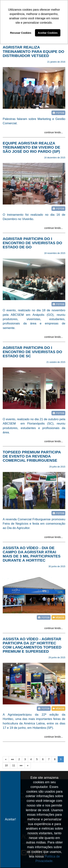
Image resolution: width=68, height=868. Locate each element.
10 (6, 765)
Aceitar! (10, 819)
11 (14, 765)
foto (58, 113)
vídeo (58, 617)
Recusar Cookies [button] (21, 33)
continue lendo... (54, 132)
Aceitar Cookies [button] (48, 33)
